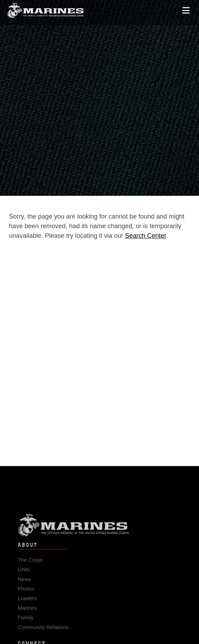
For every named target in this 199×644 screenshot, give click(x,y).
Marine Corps (99, 529)
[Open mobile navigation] (186, 8)
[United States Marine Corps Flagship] (45, 8)
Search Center (146, 236)
